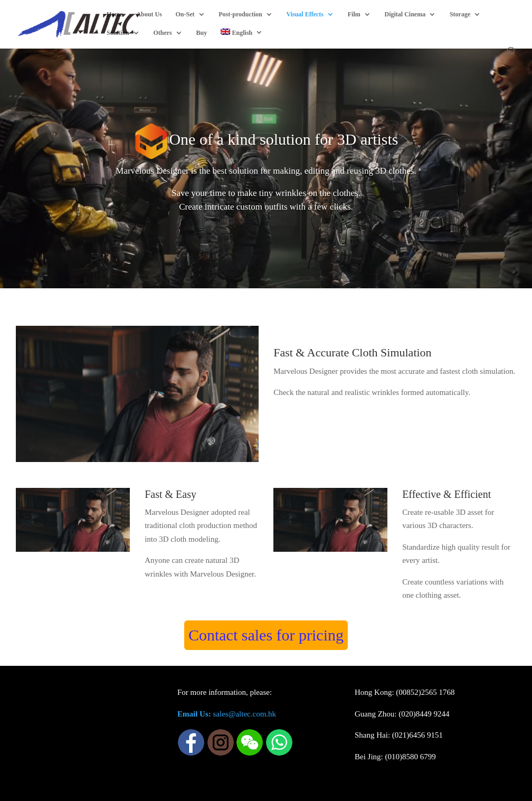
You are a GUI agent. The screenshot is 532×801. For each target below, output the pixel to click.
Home (115, 14)
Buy (202, 33)
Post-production (240, 14)
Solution (118, 33)
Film (354, 14)
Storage (460, 14)
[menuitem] (242, 38)
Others (162, 33)
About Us (149, 14)
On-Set (185, 14)
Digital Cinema (405, 14)
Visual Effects (305, 14)
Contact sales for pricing (266, 635)
